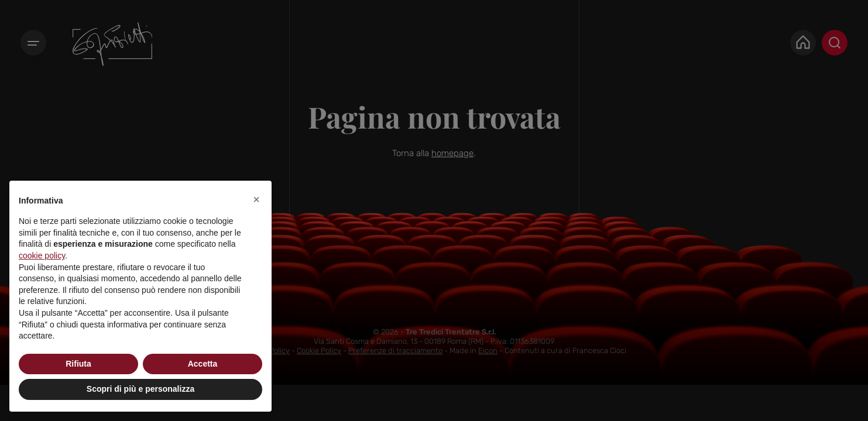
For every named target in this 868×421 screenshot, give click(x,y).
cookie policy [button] (42, 256)
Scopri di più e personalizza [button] (140, 389)
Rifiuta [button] (78, 364)
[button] (256, 199)
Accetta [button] (203, 364)
